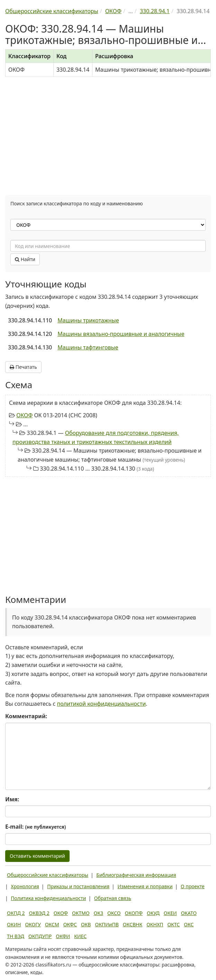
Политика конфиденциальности (48, 898)
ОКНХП (155, 924)
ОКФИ (63, 936)
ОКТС (173, 924)
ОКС (189, 924)
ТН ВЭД (16, 936)
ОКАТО (189, 913)
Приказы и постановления (78, 886)
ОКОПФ (134, 913)
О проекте (193, 886)
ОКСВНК (133, 924)
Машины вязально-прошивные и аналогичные (121, 334)
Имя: (12, 799)
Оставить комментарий (37, 856)
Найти (25, 259)
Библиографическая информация (136, 875)
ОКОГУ (33, 924)
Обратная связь (113, 898)
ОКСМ (52, 924)
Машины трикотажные (88, 320)
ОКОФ (24, 415)
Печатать (23, 367)
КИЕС (80, 936)
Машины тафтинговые (88, 347)
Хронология (25, 886)
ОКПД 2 (16, 913)
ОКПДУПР (40, 936)
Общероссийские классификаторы (48, 875)
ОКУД (153, 913)
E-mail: (35, 827)
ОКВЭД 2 (39, 913)
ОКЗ (98, 913)
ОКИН (14, 924)
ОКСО (114, 913)
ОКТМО (81, 913)
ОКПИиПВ (107, 924)
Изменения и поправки (145, 886)
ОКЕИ (170, 913)
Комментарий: (26, 716)
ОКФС (70, 924)
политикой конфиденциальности (102, 704)
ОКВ (86, 924)
